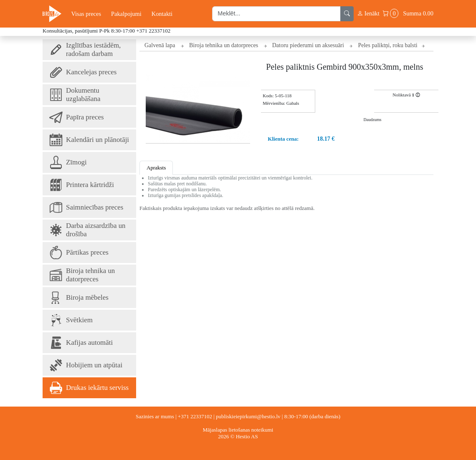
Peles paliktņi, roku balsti (387, 45)
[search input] (276, 14)
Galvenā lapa (160, 45)
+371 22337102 (153, 31)
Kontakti (162, 14)
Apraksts (156, 168)
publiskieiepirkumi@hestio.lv (248, 416)
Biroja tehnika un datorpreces (224, 45)
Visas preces (86, 14)
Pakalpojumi (126, 14)
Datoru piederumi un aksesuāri (308, 45)
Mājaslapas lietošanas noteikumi (238, 430)
